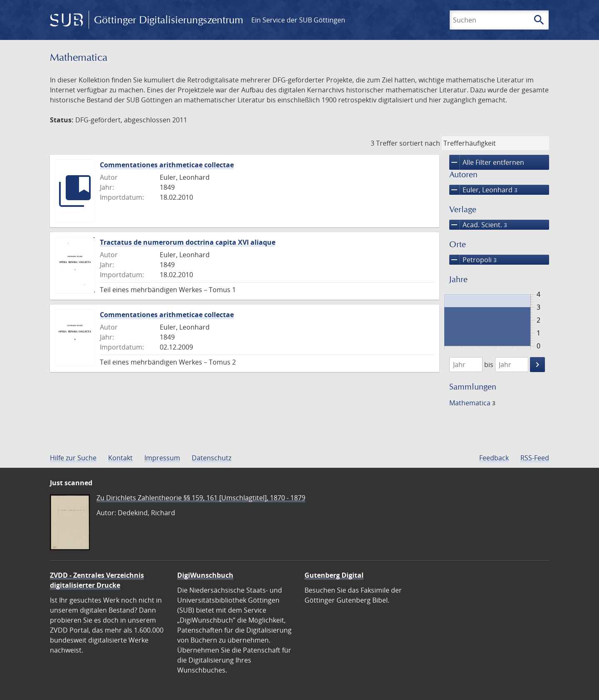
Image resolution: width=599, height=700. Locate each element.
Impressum (162, 458)
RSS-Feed (535, 458)
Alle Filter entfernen (487, 162)
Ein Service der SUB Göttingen (298, 20)
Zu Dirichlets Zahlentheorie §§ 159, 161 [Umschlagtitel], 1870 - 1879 (201, 498)
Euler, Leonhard (483, 190)
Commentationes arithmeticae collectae (167, 165)
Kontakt (120, 458)
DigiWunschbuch (205, 575)
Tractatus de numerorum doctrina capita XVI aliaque (188, 242)
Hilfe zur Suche (73, 458)
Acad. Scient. (478, 225)
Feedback (494, 458)
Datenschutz (212, 458)
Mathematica (472, 403)
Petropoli (473, 260)
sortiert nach (420, 143)
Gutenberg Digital (334, 575)
